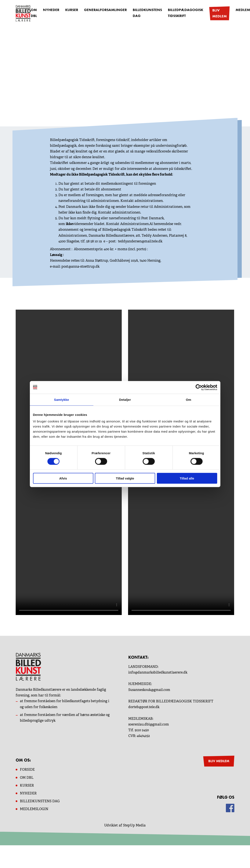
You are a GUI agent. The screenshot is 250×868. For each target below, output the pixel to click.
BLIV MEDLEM (219, 761)
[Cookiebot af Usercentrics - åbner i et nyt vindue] (199, 387)
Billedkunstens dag (142, 13)
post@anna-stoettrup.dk (80, 266)
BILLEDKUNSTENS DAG (40, 801)
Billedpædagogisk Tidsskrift (178, 13)
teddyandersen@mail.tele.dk (140, 241)
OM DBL (34, 13)
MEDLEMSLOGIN (34, 809)
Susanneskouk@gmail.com (149, 689)
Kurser (70, 10)
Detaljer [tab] (125, 399)
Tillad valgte (125, 478)
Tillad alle (187, 478)
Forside (27, 769)
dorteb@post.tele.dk (144, 707)
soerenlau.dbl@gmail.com (149, 724)
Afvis (63, 478)
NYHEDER (28, 793)
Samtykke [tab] (61, 399)
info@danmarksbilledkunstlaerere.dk (158, 672)
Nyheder (51, 10)
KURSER (27, 785)
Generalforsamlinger (103, 10)
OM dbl (27, 777)
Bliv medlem (210, 13)
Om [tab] (189, 399)
